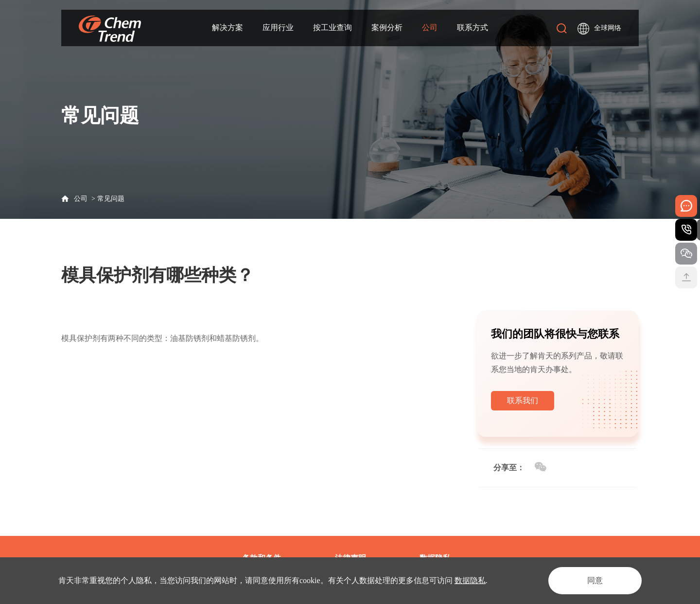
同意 (595, 580)
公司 (430, 27)
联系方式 (472, 27)
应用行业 (278, 27)
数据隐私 (470, 580)
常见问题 (111, 199)
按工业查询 (332, 27)
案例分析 (387, 27)
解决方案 (227, 27)
